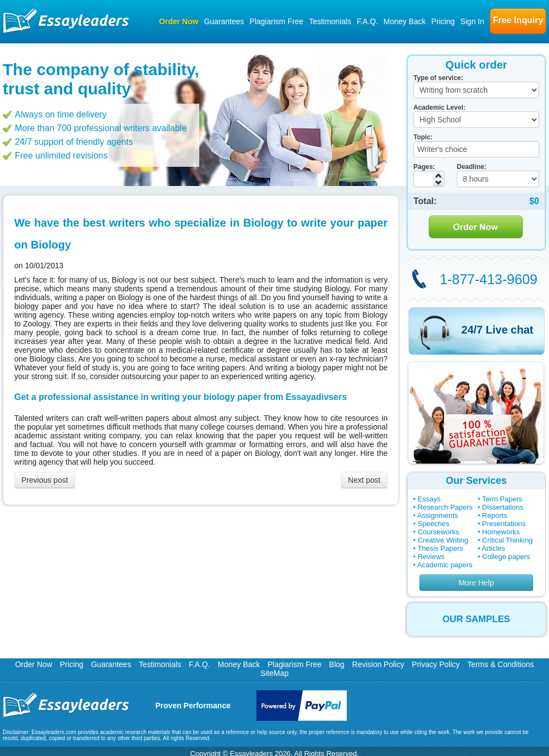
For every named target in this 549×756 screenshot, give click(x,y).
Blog (337, 664)
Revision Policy (378, 664)
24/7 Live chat (497, 330)
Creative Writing (443, 540)
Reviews (431, 557)
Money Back (405, 21)
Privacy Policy (436, 664)
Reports (495, 515)
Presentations (504, 524)
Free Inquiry (518, 20)
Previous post (45, 480)
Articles (493, 548)
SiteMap (274, 673)
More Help (476, 583)
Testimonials (330, 21)
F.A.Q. (368, 21)
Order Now (179, 21)
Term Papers (502, 499)
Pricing (443, 21)
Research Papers (445, 507)
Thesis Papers (440, 548)
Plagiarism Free (277, 21)
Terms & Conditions (500, 664)
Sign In (472, 21)
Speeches (434, 524)
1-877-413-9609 (489, 279)
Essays (429, 499)
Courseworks (439, 532)
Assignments (438, 515)
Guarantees (224, 21)
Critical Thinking (507, 540)
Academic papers (445, 565)
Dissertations (503, 507)
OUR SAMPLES (476, 619)
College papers (506, 557)
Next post (364, 480)
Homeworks (501, 532)
